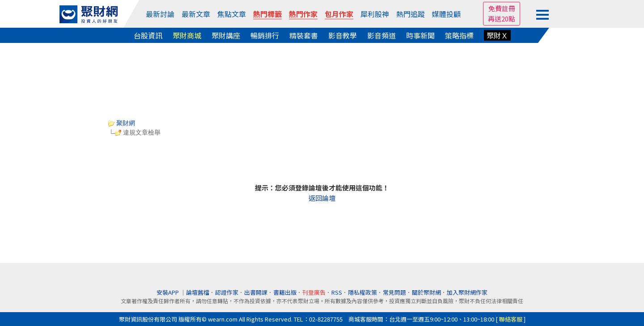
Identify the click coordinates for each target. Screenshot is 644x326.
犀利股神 (375, 14)
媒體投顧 (446, 14)
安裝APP (168, 292)
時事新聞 (420, 35)
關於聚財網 (426, 292)
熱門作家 (303, 14)
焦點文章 (232, 14)
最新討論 (160, 14)
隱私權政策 (362, 292)
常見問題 (394, 292)
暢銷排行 (265, 35)
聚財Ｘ (497, 35)
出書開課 (256, 292)
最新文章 (196, 14)
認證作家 (227, 292)
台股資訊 (148, 35)
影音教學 (343, 35)
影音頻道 (381, 35)
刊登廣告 (314, 292)
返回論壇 (322, 198)
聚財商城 (187, 35)
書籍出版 (285, 292)
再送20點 (502, 19)
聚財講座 (226, 35)
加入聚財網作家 (467, 292)
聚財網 (122, 123)
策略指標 (459, 35)
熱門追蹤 (411, 14)
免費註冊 (502, 8)
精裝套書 (304, 35)
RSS (337, 292)
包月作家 (339, 14)
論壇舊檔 (198, 292)
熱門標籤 (267, 14)
